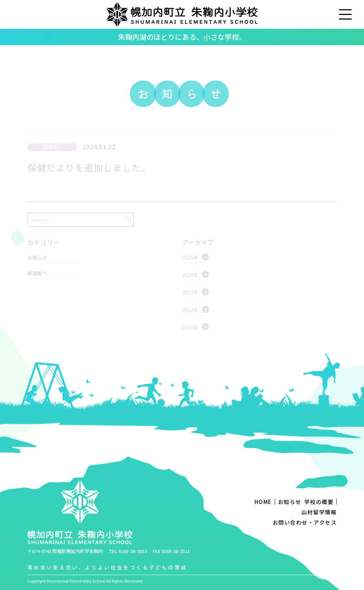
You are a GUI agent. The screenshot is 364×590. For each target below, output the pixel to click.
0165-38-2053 (133, 551)
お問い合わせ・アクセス (305, 522)
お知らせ (290, 502)
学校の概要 (319, 502)
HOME (263, 502)
